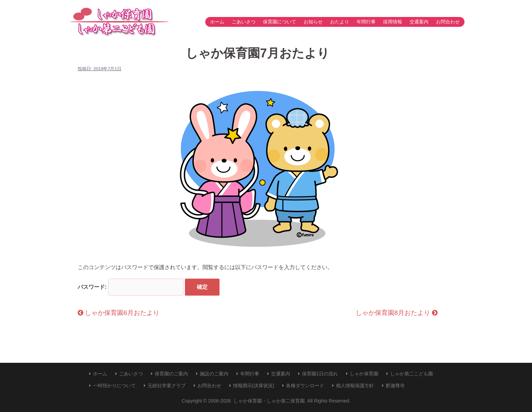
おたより (340, 22)
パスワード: (131, 287)
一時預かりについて (114, 386)
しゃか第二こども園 (412, 374)
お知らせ (313, 22)
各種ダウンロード (305, 386)
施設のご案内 (214, 374)
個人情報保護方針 (355, 386)
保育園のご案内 (171, 374)
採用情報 (393, 22)
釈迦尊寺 (395, 386)
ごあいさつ (244, 22)
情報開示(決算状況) (254, 386)
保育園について (280, 22)
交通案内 (419, 22)
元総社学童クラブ (167, 386)
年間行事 (366, 22)
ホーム (217, 22)
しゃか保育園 (364, 374)
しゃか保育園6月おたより (119, 313)
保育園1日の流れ (320, 374)
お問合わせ (448, 22)
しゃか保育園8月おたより (396, 313)
